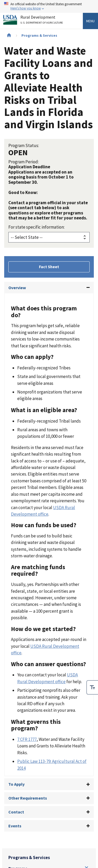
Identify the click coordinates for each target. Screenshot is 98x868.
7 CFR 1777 (27, 739)
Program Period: (24, 162)
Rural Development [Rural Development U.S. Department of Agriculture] (42, 21)
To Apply (16, 784)
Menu (90, 21)
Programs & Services (39, 35)
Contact (16, 812)
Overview (17, 288)
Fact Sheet (49, 267)
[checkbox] (92, 687)
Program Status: (24, 145)
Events (15, 826)
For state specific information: (36, 227)
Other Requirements (28, 798)
